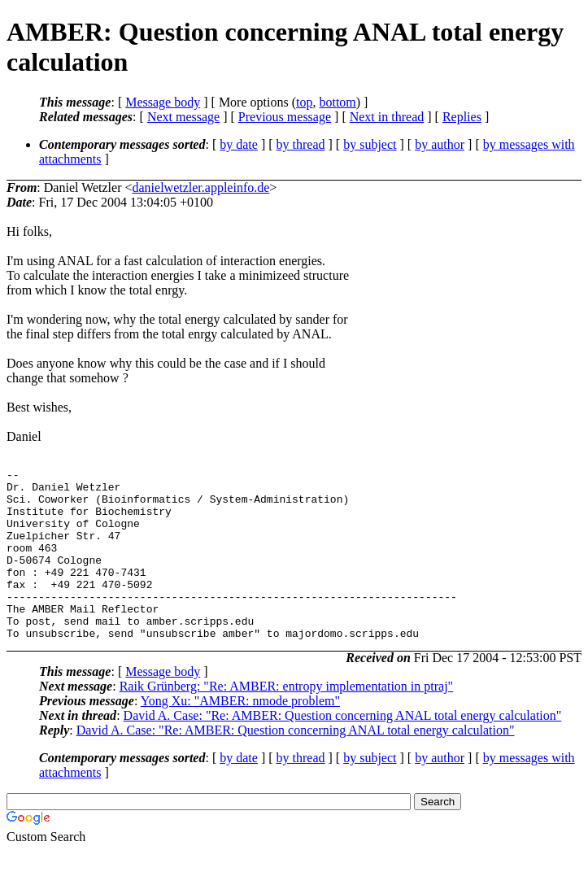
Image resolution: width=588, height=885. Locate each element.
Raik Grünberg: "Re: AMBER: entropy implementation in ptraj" (287, 720)
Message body (163, 102)
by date (239, 144)
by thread (301, 144)
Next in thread (387, 117)
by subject (370, 144)
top (304, 102)
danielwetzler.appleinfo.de (201, 187)
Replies (462, 117)
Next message (183, 117)
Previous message (285, 117)
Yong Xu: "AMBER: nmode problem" (240, 735)
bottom (337, 102)
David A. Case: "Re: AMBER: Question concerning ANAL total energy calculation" (343, 750)
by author (440, 144)
